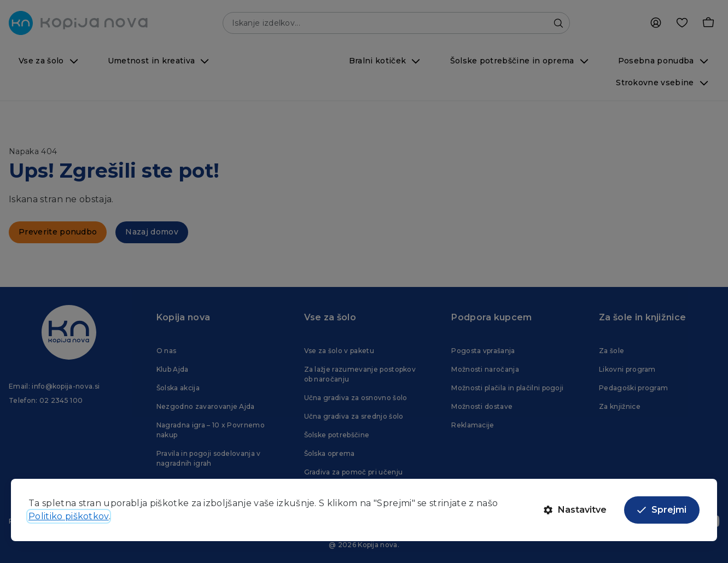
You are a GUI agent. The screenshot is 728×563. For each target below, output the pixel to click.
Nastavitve (575, 510)
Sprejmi (662, 510)
